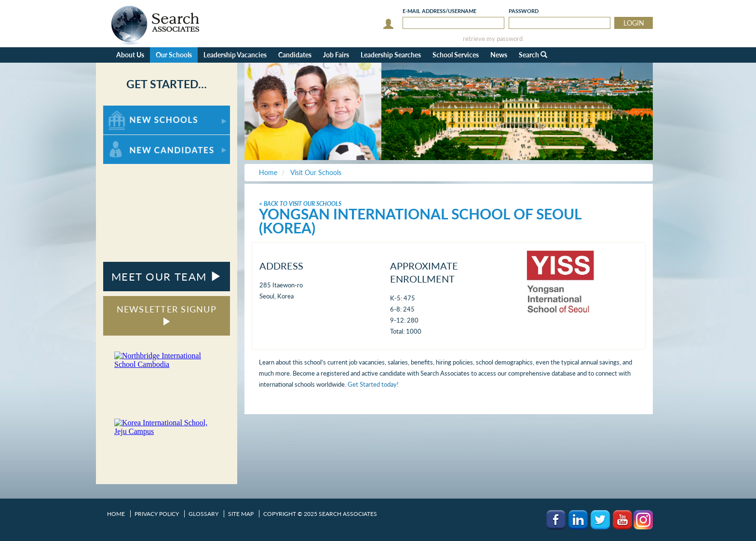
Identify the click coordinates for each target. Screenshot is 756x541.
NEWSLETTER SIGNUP (167, 315)
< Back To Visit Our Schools (300, 204)
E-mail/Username (439, 11)
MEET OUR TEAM (167, 277)
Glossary (203, 514)
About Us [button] (130, 55)
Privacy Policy (157, 514)
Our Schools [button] (174, 55)
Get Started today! (373, 384)
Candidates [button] (295, 55)
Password (524, 11)
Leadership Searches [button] (391, 55)
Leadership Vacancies (235, 55)
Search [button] (533, 55)
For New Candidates (133, 140)
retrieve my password (493, 39)
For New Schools (128, 110)
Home (116, 514)
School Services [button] (456, 55)
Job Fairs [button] (336, 55)
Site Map (241, 514)
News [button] (499, 55)
